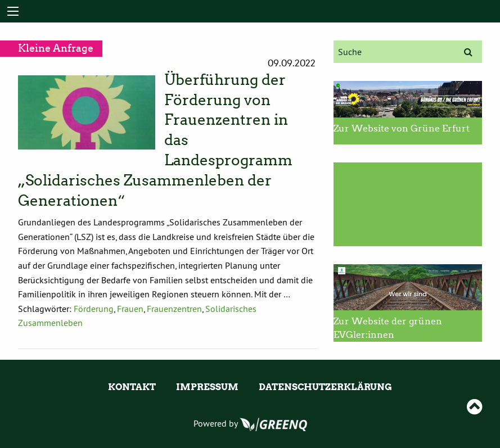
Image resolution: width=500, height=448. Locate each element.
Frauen (130, 309)
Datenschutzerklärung (325, 387)
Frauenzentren (174, 309)
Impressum (207, 387)
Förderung (94, 309)
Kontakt (132, 387)
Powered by (250, 423)
